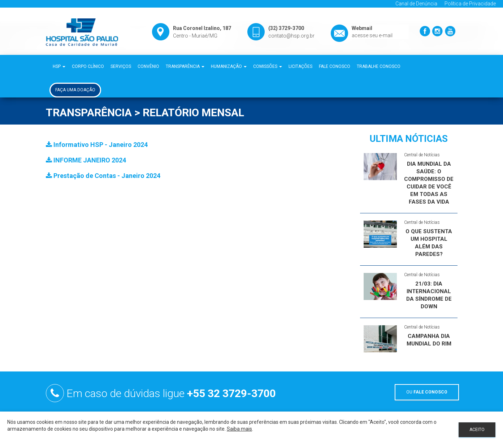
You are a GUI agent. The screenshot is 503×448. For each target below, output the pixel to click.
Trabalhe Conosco (379, 66)
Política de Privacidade (470, 4)
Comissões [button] (268, 66)
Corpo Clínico (88, 66)
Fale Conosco (335, 66)
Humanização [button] (229, 66)
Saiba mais (239, 429)
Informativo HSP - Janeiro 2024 (97, 145)
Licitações (300, 66)
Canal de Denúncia (416, 4)
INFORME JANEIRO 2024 (86, 160)
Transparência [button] (185, 66)
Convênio (148, 66)
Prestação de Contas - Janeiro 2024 (103, 176)
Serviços (121, 66)
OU (427, 392)
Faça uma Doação (75, 90)
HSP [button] (59, 66)
